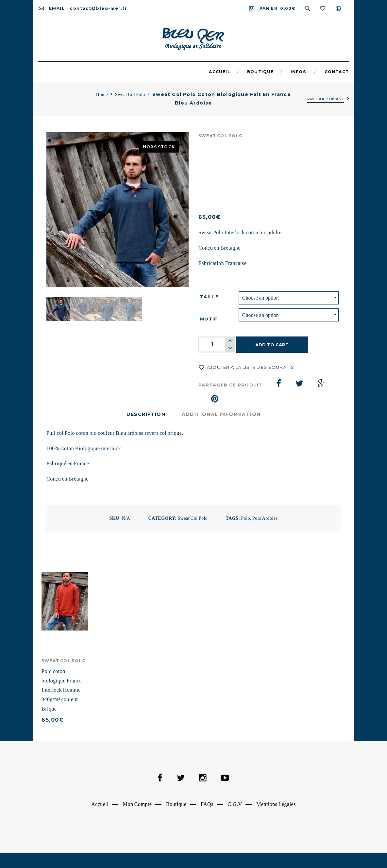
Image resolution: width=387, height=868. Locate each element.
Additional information (221, 414)
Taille (209, 297)
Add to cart (272, 345)
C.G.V (235, 804)
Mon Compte (137, 804)
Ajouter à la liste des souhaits (250, 367)
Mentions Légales (276, 804)
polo (245, 518)
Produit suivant (326, 99)
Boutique (176, 804)
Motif (209, 319)
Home (102, 95)
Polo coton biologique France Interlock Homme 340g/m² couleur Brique (62, 690)
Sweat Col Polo (130, 95)
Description (146, 414)
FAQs (207, 804)
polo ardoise (265, 518)
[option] (118, 210)
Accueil (100, 804)
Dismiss (166, 857)
